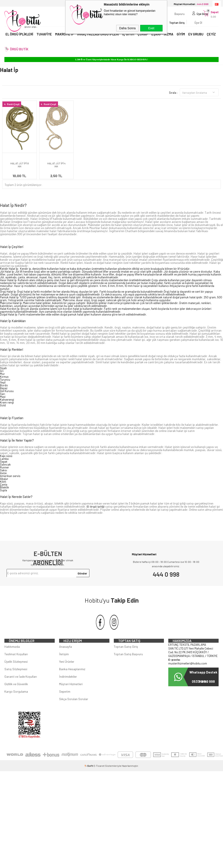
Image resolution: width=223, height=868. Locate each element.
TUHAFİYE (44, 39)
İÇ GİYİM (128, 39)
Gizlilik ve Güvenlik (16, 695)
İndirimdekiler (68, 687)
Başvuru (168, 17)
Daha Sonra (128, 28)
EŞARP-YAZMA (162, 39)
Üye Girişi (191, 17)
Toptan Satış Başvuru (128, 665)
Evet (151, 28)
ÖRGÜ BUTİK (19, 54)
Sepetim (65, 702)
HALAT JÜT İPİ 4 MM (56, 165)
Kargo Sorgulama (16, 702)
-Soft (89, 777)
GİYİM (181, 39)
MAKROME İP (64, 39)
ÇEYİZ (211, 39)
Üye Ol (187, 25)
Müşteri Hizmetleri (71, 695)
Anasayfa (65, 658)
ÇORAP (143, 39)
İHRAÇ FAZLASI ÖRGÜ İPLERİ (98, 39)
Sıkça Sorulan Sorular (74, 710)
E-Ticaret (99, 777)
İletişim (64, 665)
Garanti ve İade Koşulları (21, 687)
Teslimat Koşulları (16, 665)
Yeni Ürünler (67, 673)
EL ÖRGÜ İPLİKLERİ (19, 39)
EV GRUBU (196, 39)
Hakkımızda (12, 658)
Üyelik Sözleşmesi (16, 673)
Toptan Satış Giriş (126, 658)
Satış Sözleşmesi (16, 680)
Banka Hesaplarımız (72, 680)
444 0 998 (166, 574)
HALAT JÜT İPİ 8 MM (20, 165)
